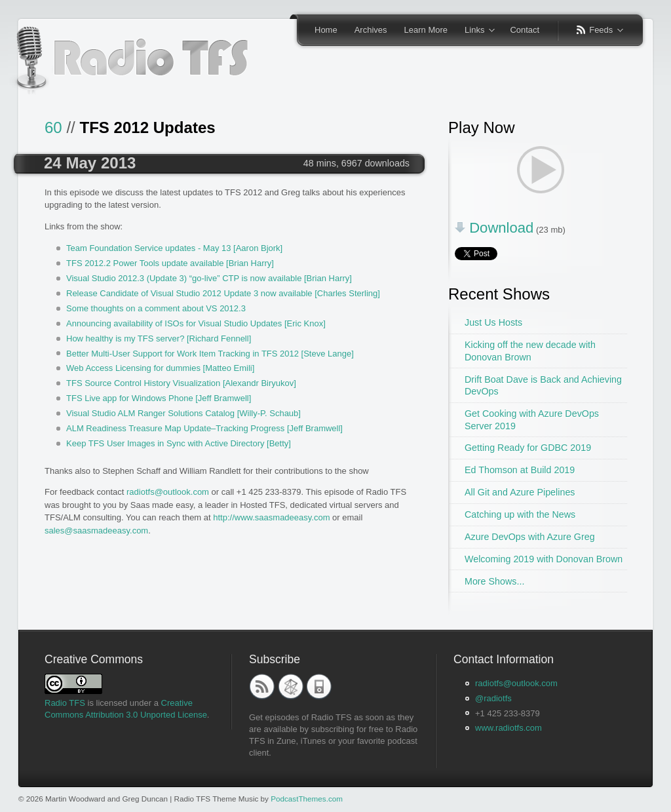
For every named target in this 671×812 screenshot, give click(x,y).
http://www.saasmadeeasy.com (271, 517)
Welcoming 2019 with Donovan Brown (544, 559)
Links (475, 31)
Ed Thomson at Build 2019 (520, 470)
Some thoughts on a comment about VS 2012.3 (156, 308)
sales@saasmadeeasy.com (96, 531)
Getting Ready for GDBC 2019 (528, 448)
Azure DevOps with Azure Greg (530, 537)
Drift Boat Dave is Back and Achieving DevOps (543, 386)
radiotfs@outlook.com (168, 492)
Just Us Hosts (493, 322)
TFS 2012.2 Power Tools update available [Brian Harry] (170, 263)
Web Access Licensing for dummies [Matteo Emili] (160, 368)
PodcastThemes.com (307, 799)
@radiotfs (493, 698)
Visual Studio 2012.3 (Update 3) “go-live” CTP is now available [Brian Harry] (209, 278)
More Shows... (494, 581)
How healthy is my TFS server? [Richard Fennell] (159, 338)
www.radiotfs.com (508, 728)
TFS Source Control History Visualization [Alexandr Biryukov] (181, 383)
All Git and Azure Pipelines (520, 492)
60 (53, 127)
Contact (525, 30)
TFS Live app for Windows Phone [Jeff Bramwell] (159, 398)
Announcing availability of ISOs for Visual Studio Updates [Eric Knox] (196, 323)
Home (326, 30)
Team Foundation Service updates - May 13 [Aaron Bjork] (174, 248)
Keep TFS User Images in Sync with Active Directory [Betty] (179, 443)
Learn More (426, 30)
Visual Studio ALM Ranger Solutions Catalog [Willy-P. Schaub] (183, 413)
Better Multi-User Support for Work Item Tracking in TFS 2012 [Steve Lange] (210, 354)
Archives (371, 30)
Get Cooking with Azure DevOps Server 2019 (532, 420)
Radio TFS (65, 703)
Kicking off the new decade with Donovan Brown (530, 351)
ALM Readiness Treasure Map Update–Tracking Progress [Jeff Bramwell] (204, 428)
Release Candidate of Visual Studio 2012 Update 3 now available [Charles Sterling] (223, 293)
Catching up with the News (520, 514)
